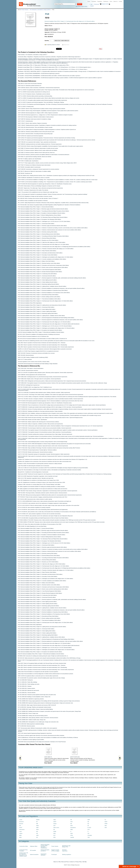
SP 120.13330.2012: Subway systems (26, 688)
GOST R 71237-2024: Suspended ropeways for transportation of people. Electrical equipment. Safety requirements (44, 454)
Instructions (22, 830)
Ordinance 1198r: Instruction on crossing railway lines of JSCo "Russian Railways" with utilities (39, 484)
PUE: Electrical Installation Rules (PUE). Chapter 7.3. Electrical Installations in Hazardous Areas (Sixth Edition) (43, 290)
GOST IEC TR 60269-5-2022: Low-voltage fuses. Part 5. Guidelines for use (35, 387)
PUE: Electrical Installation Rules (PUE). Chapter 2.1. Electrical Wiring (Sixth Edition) (37, 238)
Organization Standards (44, 854)
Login (91, 4)
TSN (89, 837)
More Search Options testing (81, 6)
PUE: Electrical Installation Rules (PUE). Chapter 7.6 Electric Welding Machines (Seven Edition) (39, 215)
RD (71, 824)
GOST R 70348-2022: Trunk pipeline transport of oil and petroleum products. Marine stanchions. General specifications (45, 432)
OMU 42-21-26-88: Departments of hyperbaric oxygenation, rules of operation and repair (38, 476)
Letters (21, 833)
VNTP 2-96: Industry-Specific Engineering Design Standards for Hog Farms (35, 733)
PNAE (55, 831)
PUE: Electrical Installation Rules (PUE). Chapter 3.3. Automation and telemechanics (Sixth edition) (40, 253)
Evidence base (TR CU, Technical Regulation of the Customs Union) (24, 854)
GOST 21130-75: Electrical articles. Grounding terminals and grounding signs (35, 134)
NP (37, 837)
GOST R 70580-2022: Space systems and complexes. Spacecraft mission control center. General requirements (43, 446)
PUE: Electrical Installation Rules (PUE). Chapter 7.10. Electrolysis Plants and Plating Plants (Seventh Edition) (43, 217)
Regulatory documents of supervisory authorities (45, 57)
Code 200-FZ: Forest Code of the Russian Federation (30, 84)
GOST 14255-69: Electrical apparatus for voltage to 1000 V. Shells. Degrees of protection (38, 113)
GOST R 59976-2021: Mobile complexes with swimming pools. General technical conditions (38, 422)
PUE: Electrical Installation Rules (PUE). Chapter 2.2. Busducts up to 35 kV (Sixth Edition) (38, 240)
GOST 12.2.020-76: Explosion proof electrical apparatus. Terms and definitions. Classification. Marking (41, 102)
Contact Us (72, 862)
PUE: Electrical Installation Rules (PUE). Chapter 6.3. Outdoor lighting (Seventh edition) (38, 282)
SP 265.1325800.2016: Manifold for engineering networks (31, 699)
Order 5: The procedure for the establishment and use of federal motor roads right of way (38, 192)
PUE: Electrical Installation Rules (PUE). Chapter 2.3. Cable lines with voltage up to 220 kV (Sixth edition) (42, 242)
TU (105, 820)
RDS (72, 826)
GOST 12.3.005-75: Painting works (26, 107)
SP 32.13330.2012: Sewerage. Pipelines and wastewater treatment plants (34, 707)
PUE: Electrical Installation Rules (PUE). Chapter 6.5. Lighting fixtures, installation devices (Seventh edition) (42, 286)
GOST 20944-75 (48, 757)
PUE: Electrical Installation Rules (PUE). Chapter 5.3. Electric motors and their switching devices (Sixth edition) (43, 267)
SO (88, 824)
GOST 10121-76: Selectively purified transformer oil (29, 86)
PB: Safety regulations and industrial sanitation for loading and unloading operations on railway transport (41, 487)
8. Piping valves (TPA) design (40, 65)
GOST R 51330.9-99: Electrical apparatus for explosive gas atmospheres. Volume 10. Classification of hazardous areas (45, 184)
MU (37, 831)
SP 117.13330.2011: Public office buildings (27, 682)
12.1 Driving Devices (63, 67)
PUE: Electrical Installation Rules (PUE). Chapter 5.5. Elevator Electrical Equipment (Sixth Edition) (40, 272)
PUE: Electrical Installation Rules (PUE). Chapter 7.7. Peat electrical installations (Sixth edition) (39, 299)
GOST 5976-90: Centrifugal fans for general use (29, 385)
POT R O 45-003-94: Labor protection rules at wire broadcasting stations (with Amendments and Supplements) (43, 510)
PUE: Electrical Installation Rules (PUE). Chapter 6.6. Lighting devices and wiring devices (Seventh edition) (42, 305)
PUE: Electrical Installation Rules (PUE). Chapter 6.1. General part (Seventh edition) (37, 276)
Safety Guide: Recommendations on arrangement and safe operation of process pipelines (38, 672)
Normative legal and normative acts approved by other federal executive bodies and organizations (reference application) (84, 62)
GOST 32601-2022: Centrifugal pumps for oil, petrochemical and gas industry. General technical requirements (42, 377)
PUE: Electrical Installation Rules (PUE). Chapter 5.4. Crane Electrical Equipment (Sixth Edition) (39, 270)
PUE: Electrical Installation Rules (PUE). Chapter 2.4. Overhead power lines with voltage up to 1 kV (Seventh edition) (44, 322)
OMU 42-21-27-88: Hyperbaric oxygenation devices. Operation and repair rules (36, 478)
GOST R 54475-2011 (75, 757)
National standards (34, 854)
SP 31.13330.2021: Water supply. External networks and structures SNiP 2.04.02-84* (37, 705)
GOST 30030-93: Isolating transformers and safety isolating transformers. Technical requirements (40, 144)
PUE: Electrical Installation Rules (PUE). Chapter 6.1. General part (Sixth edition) (36, 307)
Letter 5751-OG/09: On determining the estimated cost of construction (34, 466)
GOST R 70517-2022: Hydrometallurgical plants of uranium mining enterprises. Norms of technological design (42, 442)
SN (88, 822)
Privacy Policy (79, 862)
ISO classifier (21, 73)
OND (55, 820)
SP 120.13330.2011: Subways (25, 686)
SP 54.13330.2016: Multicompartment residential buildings (31, 724)
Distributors (106, 1)
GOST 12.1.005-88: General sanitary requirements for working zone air (34, 92)
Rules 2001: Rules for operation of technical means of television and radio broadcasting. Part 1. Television (42, 343)
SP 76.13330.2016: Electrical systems (26, 726)
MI (37, 822)
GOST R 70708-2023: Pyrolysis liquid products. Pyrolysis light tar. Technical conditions (37, 450)
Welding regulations (67, 854)
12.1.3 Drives (72, 67)
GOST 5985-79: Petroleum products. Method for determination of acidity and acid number (38, 148)
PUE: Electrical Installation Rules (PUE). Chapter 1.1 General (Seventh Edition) (36, 207)
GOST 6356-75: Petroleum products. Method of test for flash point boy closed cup (36, 153)
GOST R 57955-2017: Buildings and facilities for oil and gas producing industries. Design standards (40, 411)
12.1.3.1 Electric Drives (81, 69)
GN (20, 826)
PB (54, 830)
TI (88, 831)
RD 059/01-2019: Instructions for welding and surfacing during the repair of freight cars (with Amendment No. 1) (43, 656)
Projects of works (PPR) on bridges (55, 850)
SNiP (89, 820)
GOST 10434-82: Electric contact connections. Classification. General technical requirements (39, 88)
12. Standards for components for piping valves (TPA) (45, 67)
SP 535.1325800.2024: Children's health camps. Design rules (32, 720)
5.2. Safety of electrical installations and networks (47, 60)
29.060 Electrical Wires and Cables (49, 76)
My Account (97, 4)
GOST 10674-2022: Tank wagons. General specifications (31, 368)
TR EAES (90, 835)
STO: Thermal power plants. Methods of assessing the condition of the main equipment (37, 728)
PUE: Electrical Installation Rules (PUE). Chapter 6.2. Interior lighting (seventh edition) (37, 280)
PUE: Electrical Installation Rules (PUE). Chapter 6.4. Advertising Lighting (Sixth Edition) (38, 313)
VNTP (106, 822)
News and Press (65, 862)
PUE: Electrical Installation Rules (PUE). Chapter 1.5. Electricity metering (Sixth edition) (37, 232)
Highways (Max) (34, 846)
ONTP (55, 822)
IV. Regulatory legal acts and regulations (102, 59)
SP (88, 826)
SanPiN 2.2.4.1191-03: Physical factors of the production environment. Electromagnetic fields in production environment (45, 349)
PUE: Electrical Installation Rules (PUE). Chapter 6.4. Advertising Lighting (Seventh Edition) (38, 284)
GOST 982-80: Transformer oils (25, 173)
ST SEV (89, 828)
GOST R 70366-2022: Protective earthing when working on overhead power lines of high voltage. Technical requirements (45, 434)
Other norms (56, 828)
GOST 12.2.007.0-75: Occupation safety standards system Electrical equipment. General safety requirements (42, 100)
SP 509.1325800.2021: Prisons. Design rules (28, 713)
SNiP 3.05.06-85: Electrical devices (26, 355)
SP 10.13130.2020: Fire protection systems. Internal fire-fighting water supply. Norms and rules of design (41, 678)
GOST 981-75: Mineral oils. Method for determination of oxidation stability (34, 171)
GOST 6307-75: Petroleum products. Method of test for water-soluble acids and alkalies (37, 150)
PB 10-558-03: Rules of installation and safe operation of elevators (33, 201)
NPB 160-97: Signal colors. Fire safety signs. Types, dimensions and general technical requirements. (40, 188)
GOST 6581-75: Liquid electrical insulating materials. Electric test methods (35, 157)
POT (54, 835)
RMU (72, 830)
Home (89, 1)
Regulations (30, 57)
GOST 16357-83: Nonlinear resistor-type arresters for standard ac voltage (34, 119)
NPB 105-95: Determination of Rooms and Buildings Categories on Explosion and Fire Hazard (39, 186)
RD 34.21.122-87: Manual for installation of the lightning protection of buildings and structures (39, 334)
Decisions (21, 822)
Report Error (66, 45)
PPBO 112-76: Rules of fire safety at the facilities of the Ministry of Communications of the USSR (40, 524)
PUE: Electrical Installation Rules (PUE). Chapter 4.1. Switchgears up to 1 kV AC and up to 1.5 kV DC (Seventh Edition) (45, 326)
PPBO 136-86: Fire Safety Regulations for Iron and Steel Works (32, 526)
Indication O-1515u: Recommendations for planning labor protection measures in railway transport (40, 464)
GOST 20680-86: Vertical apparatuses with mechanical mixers (32, 375)
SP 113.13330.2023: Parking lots (25, 680)
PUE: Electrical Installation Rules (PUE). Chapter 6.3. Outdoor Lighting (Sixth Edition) (37, 311)
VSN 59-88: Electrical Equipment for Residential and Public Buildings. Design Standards (38, 364)
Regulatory (100, 1)
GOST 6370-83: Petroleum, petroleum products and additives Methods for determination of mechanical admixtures (44, 155)
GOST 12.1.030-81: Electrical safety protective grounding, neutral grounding (35, 96)
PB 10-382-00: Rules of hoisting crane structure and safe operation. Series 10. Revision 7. (38, 198)
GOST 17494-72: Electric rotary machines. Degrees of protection (32, 123)
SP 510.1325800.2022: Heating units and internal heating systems (33, 716)
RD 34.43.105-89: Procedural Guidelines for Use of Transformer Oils (33, 336)
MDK (20, 835)
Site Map (85, 862)
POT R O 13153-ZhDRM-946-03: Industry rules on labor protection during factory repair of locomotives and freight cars (44, 501)
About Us (115, 1)
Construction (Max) (22, 57)
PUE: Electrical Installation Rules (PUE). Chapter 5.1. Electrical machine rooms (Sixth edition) (39, 263)
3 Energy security (82, 71)
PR (71, 820)
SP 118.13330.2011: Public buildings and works (29, 684)
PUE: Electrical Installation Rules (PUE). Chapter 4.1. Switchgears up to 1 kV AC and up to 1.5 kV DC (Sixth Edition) (44, 221)
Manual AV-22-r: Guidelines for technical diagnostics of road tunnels (33, 472)
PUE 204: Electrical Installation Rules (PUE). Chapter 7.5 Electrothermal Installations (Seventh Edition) (41, 332)
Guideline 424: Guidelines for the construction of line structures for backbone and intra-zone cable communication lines (45, 461)
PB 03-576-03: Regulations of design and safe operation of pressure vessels (35, 196)
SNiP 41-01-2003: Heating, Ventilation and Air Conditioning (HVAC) (33, 357)
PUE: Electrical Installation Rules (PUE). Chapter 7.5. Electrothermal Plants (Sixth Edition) (38, 295)
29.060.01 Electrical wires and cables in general (69, 76)
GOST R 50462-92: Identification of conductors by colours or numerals (34, 178)
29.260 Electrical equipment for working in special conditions (55, 78)
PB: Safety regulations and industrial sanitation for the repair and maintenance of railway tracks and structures (43, 489)
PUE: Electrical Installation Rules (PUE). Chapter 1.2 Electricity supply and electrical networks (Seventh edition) (43, 209)
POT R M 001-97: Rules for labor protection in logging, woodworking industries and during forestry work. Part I (43, 497)
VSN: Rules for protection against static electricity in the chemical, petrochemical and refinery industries (41, 735)
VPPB (106, 824)
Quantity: (47, 41)
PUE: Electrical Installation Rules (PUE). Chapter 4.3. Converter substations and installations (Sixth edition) (42, 259)
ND (37, 833)
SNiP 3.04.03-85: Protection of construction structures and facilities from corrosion (36, 353)
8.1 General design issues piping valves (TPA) (58, 65)
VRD (106, 826)
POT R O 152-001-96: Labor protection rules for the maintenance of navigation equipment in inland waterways (43, 503)
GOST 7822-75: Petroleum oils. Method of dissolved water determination (34, 165)
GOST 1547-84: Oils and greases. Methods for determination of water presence (36, 117)
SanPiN (72, 837)
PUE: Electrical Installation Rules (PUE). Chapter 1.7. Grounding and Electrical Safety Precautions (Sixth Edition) (43, 236)
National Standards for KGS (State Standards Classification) (45, 846)
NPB (37, 835)
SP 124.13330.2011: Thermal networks (27, 693)
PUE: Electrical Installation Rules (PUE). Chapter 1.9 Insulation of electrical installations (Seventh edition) (41, 213)
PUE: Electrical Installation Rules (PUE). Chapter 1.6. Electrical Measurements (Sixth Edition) (39, 234)
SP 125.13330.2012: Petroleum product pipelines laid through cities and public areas (37, 695)
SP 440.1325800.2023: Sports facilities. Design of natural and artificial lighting (35, 709)
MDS (20, 837)
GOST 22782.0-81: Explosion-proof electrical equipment (30, 136)
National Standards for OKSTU (45, 850)
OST (54, 826)
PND (54, 833)
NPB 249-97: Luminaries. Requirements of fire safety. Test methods (33, 190)
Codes (21, 820)
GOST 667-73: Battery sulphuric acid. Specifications (30, 159)
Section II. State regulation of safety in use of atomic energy (42, 62)
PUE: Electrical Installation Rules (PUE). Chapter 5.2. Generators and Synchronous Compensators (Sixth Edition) (43, 265)
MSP (37, 828)
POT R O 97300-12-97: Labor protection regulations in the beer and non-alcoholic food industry (39, 514)
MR (37, 824)
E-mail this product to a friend (53, 45)
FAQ (60, 862)
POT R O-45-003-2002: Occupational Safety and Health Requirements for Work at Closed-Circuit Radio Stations (43, 518)
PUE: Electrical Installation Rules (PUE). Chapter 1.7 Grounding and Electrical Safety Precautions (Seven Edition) (43, 211)
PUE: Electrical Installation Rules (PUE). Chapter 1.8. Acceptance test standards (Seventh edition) (40, 330)
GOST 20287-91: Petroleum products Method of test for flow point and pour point (36, 132)
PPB (54, 837)
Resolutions (73, 828)
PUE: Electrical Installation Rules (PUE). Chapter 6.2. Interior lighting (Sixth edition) (37, 309)
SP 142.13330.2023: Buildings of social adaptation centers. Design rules (34, 697)
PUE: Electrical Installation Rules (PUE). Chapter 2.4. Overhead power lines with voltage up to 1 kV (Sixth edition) (43, 244)
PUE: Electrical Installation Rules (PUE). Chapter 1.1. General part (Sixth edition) (36, 224)
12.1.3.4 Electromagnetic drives (83, 67)
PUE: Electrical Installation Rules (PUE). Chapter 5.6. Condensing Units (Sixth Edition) (37, 274)
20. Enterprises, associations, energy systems (40, 10)
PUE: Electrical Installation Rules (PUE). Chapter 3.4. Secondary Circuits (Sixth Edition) (38, 255)
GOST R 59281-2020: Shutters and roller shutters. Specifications (32, 420)
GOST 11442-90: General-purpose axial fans (28, 370)
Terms (111, 1)
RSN (72, 833)
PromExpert (21, 71)
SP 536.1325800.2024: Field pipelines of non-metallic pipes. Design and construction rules (38, 722)
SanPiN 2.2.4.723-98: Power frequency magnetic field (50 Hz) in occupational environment (38, 351)
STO (89, 830)
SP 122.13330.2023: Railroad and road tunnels (28, 690)
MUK (37, 830)
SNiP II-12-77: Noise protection (25, 359)
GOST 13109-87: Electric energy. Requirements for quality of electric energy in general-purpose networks (41, 109)
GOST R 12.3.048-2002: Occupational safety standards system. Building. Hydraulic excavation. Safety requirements (44, 392)
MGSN (38, 820)
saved (92, 6)
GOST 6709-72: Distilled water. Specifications (28, 161)
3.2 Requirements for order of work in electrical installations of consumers (104, 71)
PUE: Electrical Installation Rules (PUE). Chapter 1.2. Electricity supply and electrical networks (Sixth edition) (42, 226)
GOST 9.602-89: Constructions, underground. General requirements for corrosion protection (38, 169)
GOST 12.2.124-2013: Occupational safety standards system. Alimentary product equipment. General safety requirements (45, 373)
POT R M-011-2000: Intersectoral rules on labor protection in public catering (35, 499)
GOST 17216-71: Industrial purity (25, 121)
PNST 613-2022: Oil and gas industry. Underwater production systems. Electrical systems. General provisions (42, 493)
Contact (120, 1)
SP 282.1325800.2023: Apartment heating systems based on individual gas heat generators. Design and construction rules (45, 703)
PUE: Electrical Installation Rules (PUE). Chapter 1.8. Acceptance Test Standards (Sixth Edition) (39, 219)
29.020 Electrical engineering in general (50, 73)
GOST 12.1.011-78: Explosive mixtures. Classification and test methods (34, 94)
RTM (72, 835)
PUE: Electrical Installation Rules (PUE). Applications (30, 303)
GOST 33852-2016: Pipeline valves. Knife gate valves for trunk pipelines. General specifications (39, 379)
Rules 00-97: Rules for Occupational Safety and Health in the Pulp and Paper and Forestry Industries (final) (42, 663)
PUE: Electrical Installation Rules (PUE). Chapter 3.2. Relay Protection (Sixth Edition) (37, 251)
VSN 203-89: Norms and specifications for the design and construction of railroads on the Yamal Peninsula (42, 742)
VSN (106, 828)
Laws (20, 831)
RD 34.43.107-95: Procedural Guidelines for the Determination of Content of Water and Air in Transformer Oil (42, 339)
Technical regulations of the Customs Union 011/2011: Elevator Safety (34, 362)
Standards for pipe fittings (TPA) (25, 65)
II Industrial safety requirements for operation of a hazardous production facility (60, 71)
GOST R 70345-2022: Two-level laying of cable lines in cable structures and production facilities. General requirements (45, 428)
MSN (37, 826)
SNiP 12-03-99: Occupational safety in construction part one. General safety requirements (38, 676)
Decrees (21, 824)
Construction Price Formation (23, 850)
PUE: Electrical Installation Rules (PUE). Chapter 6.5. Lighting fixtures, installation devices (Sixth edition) (41, 316)
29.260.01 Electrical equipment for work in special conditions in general (85, 78)
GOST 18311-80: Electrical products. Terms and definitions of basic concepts (35, 127)
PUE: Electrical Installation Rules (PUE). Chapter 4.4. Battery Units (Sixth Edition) (36, 261)
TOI (88, 833)
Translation (94, 1)
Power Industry (25, 10)
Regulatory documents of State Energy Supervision (68, 57)
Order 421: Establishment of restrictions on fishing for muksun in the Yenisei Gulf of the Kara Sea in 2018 (41, 482)
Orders (55, 824)
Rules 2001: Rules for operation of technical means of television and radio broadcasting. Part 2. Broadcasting (42, 345)
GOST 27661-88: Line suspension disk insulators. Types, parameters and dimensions (37, 142)
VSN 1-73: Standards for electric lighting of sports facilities (31, 740)
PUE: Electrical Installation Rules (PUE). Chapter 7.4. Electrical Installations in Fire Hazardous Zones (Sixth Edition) (44, 293)
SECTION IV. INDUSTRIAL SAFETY (33, 71)
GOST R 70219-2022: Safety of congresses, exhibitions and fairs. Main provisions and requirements (40, 424)
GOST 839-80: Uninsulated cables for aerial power (29, 167)
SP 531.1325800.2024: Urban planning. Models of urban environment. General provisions (38, 718)
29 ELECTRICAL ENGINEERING (32, 73)
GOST (21, 828)
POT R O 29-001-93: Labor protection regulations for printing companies (34, 507)
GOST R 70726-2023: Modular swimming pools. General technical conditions (35, 452)
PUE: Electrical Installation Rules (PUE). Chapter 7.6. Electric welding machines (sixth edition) (39, 297)
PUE (71, 822)
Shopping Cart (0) (105, 4)
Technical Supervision (23, 59)
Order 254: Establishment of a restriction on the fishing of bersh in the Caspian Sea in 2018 (38, 480)
